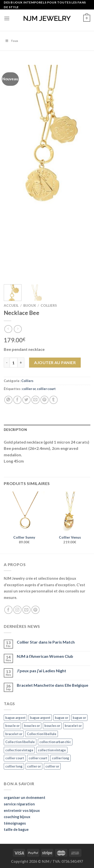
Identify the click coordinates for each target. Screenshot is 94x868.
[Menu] (7, 18)
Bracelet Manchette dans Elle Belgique (53, 685)
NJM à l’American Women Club (45, 656)
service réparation (19, 804)
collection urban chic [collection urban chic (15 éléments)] (55, 742)
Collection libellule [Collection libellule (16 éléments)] (42, 734)
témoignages (15, 823)
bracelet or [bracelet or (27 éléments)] (73, 726)
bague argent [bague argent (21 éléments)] (15, 718)
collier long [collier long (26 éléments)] (61, 758)
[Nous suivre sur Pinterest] (35, 610)
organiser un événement (25, 798)
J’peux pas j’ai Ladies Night (41, 671)
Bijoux (30, 305)
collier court (46, 389)
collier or (29, 389)
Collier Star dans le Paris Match (46, 642)
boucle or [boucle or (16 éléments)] (12, 726)
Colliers (49, 305)
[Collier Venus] (70, 512)
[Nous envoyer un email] (26, 610)
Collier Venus (70, 537)
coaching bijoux (17, 817)
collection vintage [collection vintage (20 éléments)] (19, 750)
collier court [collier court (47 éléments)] (15, 758)
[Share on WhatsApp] (8, 400)
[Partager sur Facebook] (17, 400)
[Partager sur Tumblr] (54, 400)
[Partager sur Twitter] (26, 400)
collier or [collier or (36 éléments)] (34, 766)
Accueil (11, 305)
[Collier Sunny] (24, 512)
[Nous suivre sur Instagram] (17, 610)
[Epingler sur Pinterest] (44, 400)
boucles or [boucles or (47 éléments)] (32, 726)
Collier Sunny (24, 537)
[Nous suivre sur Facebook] (8, 610)
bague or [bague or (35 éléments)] (62, 718)
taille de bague (16, 829)
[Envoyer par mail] (35, 400)
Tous (12, 41)
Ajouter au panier (55, 362)
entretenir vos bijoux (22, 811)
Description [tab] (15, 430)
